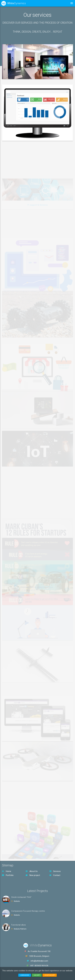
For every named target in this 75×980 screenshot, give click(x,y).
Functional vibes (19, 925)
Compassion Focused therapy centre (28, 911)
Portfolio (8, 875)
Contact (55, 875)
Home (7, 871)
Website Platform (20, 929)
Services (55, 871)
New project (33, 875)
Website (17, 901)
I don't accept (50, 975)
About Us (32, 871)
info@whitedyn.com (39, 961)
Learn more (25, 975)
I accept (37, 975)
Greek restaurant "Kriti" (21, 897)
